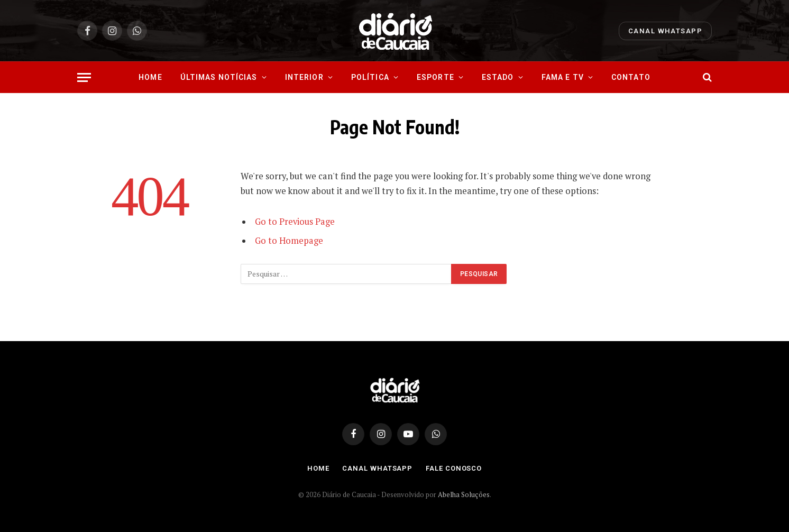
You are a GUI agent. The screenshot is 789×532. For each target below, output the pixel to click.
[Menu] (84, 77)
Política (370, 77)
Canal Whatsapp (665, 31)
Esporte (435, 77)
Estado (498, 77)
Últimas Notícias (219, 77)
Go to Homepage (289, 241)
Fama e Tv (563, 77)
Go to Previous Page (295, 222)
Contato (631, 77)
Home (150, 77)
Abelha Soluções (464, 494)
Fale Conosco (454, 468)
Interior (304, 77)
